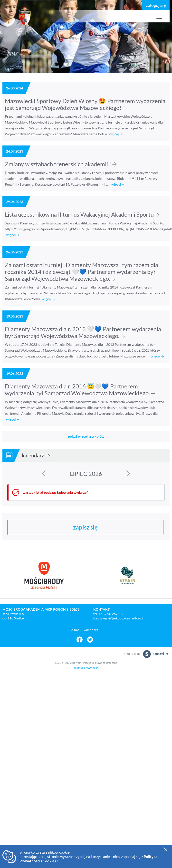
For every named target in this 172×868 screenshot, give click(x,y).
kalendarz (36, 455)
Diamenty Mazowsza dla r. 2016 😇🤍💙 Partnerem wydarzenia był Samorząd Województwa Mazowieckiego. (80, 390)
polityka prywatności (86, 668)
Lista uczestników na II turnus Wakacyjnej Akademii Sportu (82, 214)
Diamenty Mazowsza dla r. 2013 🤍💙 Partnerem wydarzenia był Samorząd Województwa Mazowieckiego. (83, 332)
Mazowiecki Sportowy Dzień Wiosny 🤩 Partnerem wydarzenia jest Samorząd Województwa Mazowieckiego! (85, 104)
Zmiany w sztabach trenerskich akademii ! (61, 164)
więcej (116, 134)
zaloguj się (156, 5)
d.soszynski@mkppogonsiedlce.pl (118, 618)
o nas (76, 630)
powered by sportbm (146, 654)
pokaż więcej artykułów (86, 436)
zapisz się (85, 527)
